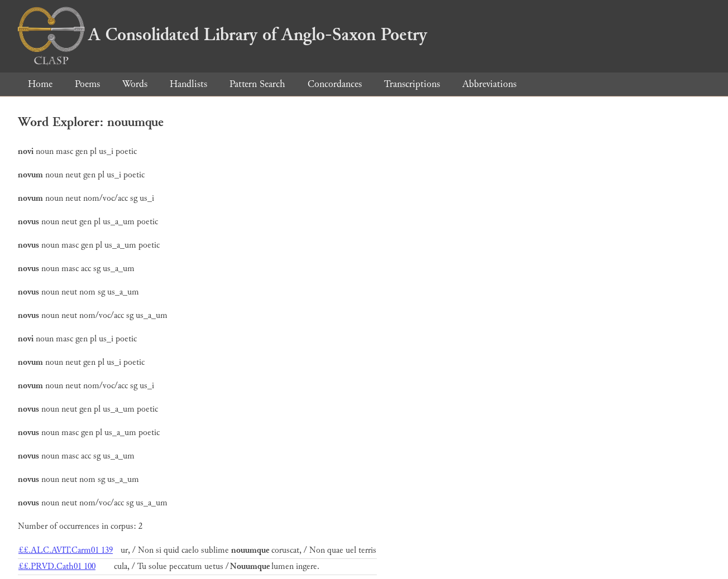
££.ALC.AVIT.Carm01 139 (66, 550)
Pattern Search (257, 84)
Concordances (335, 84)
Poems (87, 84)
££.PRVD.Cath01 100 (57, 566)
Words (135, 84)
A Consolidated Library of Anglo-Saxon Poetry (222, 35)
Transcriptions (412, 84)
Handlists (188, 84)
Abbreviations (489, 84)
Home (40, 84)
